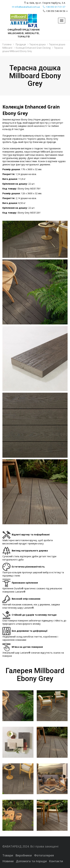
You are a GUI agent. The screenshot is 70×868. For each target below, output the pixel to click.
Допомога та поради (31, 861)
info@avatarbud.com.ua (26, 7)
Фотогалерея (44, 855)
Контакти (56, 861)
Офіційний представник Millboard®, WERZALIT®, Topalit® (24, 33)
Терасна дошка (37, 44)
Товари (8, 855)
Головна (7, 44)
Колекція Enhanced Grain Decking (33, 48)
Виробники (24, 855)
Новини (8, 861)
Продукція (21, 44)
